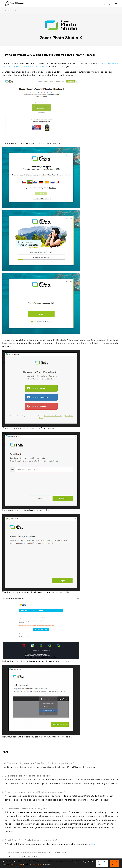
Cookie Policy (36, 864)
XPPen (7, 10)
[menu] (114, 4)
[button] (105, 4)
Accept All (114, 863)
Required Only (102, 863)
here (93, 844)
